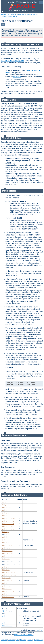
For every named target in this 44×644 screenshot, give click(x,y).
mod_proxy (6, 578)
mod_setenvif (8, 583)
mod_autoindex (8, 526)
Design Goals (9, 100)
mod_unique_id (8, 591)
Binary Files (6, 440)
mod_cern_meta (8, 529)
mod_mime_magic (9, 572)
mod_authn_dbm (8, 521)
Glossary (23, 640)
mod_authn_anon (9, 518)
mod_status (7, 589)
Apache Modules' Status (14, 495)
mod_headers (7, 551)
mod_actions (7, 508)
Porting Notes (9, 191)
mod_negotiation (9, 575)
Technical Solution (12, 138)
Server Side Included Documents (15, 481)
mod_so (5, 540)
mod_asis (6, 513)
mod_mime (6, 570)
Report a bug (39, 640)
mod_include (7, 556)
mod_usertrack (8, 597)
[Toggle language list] (3, 25)
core (4, 502)
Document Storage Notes (15, 435)
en (38, 630)
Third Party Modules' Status (16, 604)
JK (3, 611)
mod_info (6, 559)
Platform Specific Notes (9, 16)
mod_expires (7, 548)
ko (42, 630)
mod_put (5, 623)
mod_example (7, 545)
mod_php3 (6, 616)
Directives (11, 640)
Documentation (23, 14)
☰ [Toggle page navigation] (41, 3)
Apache (3, 14)
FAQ (17, 640)
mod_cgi (5, 532)
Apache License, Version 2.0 (24, 635)
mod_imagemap (8, 554)
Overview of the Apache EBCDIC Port (21, 45)
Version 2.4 (34, 14)
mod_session (7, 626)
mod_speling (7, 586)
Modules (4, 640)
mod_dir (5, 537)
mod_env (5, 543)
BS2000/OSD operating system (12, 61)
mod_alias (6, 510)
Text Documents (8, 467)
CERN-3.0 (17, 77)
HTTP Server (12, 14)
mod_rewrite (7, 581)
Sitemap (30, 640)
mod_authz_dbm (8, 524)
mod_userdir (7, 594)
